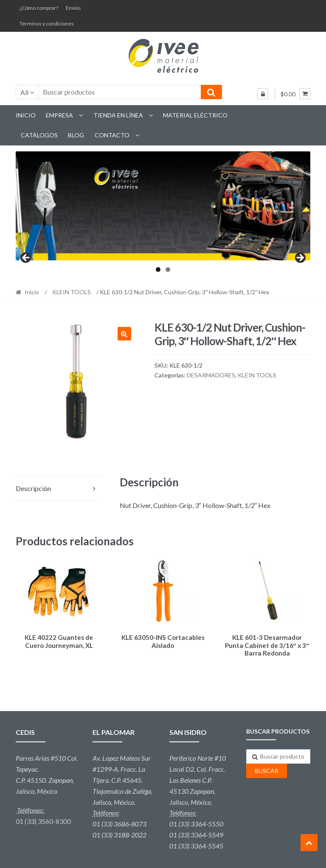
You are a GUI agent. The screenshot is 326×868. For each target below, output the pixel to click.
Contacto (112, 135)
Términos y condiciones (47, 24)
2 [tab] (168, 269)
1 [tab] (158, 269)
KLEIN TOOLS (72, 292)
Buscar (267, 769)
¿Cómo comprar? (39, 8)
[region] (163, 206)
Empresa (59, 115)
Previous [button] (26, 258)
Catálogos (39, 135)
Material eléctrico (195, 115)
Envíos (73, 8)
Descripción (33, 488)
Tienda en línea (118, 115)
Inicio (26, 115)
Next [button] (300, 258)
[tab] (59, 489)
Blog (76, 135)
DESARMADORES (211, 375)
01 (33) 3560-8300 (43, 820)
